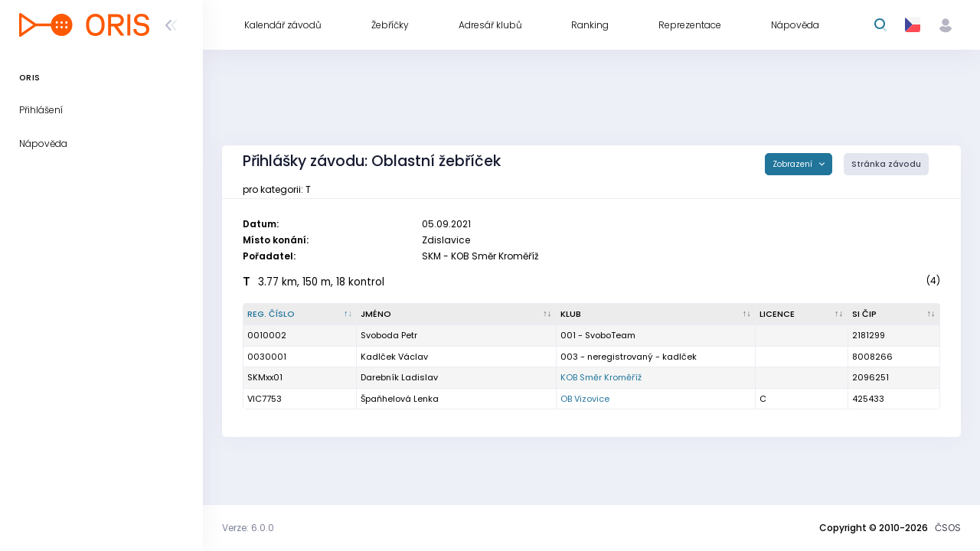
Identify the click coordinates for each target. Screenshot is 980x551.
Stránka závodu (886, 164)
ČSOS (948, 528)
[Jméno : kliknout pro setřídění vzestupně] (456, 315)
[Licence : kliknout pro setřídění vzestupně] (802, 315)
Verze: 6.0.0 (248, 528)
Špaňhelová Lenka (400, 399)
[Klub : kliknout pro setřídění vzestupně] (656, 315)
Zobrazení (794, 164)
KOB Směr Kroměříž (601, 377)
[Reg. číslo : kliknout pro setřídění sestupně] (300, 315)
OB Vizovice (585, 399)
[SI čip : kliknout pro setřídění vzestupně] (894, 315)
